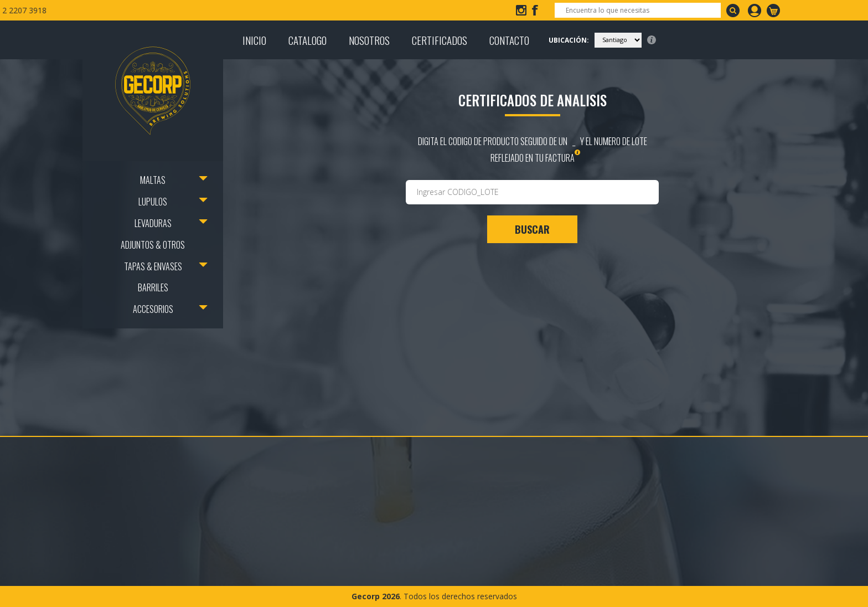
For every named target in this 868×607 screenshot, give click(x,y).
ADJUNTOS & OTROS (153, 245)
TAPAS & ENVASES (153, 266)
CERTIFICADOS (440, 40)
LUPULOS (153, 202)
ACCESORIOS (153, 309)
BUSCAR (532, 229)
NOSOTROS (369, 40)
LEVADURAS (153, 223)
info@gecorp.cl (133, 10)
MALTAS (153, 180)
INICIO (254, 40)
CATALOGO (308, 40)
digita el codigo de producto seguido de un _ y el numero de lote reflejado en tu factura (533, 150)
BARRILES (153, 287)
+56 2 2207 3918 (219, 10)
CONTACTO (509, 40)
